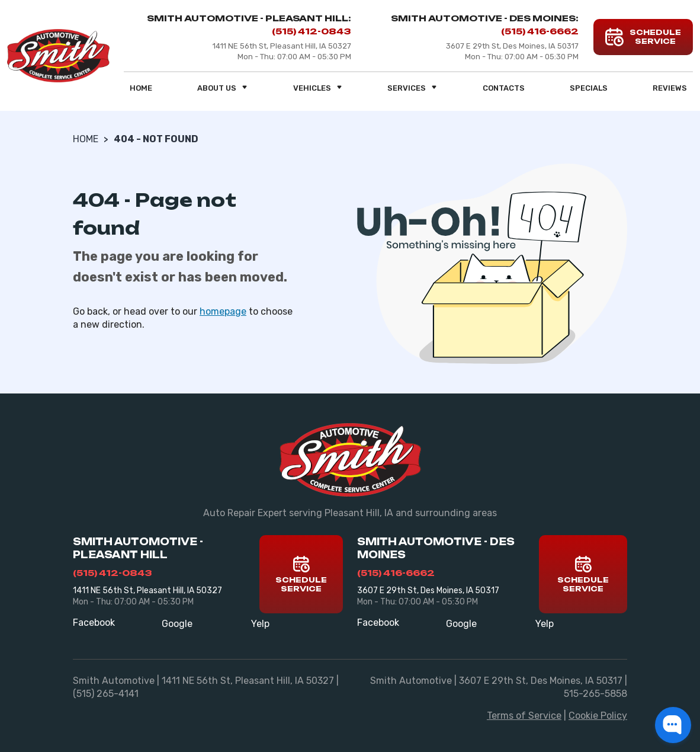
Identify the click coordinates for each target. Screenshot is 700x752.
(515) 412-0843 (312, 31)
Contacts (504, 88)
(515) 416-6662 (540, 31)
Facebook (94, 623)
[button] (673, 725)
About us (223, 88)
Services (412, 88)
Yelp (260, 624)
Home (141, 88)
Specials (589, 88)
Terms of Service (524, 716)
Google (177, 624)
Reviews (670, 88)
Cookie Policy (598, 716)
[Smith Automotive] (58, 56)
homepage (223, 311)
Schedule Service (301, 575)
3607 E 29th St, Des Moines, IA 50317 (428, 591)
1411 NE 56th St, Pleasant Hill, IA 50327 (147, 591)
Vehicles (318, 88)
